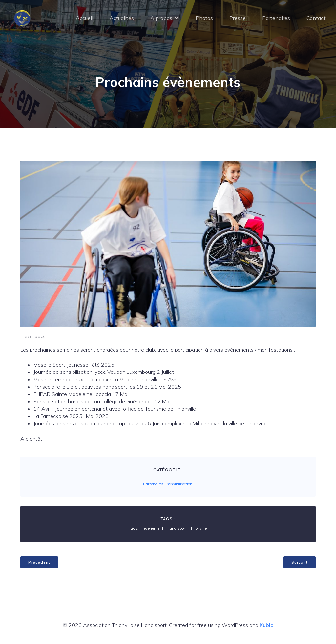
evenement (154, 528)
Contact (316, 18)
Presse (238, 18)
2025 (135, 528)
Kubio (267, 625)
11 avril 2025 (33, 336)
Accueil (84, 18)
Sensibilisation (179, 484)
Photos (204, 18)
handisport (177, 528)
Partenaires (276, 18)
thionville (199, 528)
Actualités (122, 18)
